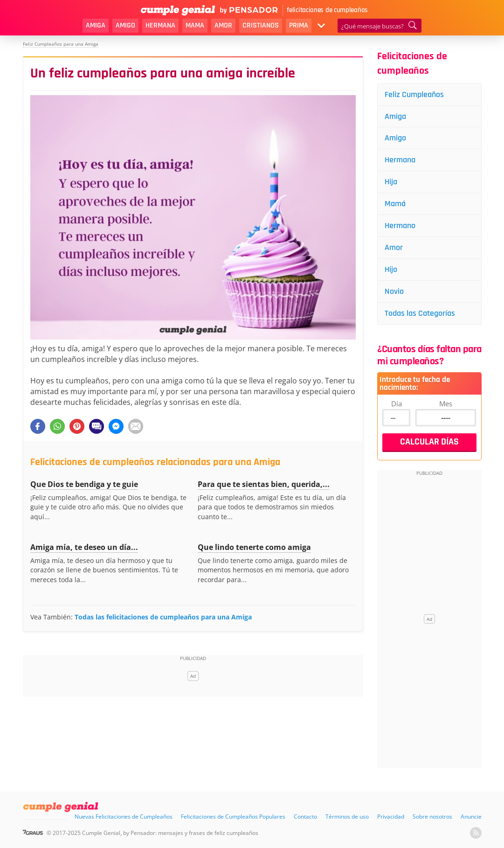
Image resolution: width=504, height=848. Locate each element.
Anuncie (471, 817)
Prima (299, 25)
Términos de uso (347, 817)
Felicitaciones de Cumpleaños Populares (233, 817)
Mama (195, 25)
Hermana (160, 25)
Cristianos (261, 25)
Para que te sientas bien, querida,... (264, 484)
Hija (391, 182)
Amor (223, 25)
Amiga (96, 25)
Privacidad (391, 817)
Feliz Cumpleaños (414, 94)
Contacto (305, 817)
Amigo (125, 25)
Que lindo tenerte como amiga (254, 547)
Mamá (395, 204)
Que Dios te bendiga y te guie (84, 484)
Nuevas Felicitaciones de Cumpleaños (124, 817)
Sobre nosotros (432, 817)
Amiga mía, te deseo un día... (84, 547)
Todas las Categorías (420, 313)
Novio (394, 291)
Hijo (391, 269)
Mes (446, 403)
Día (397, 403)
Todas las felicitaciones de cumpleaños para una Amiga (163, 617)
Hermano (400, 226)
